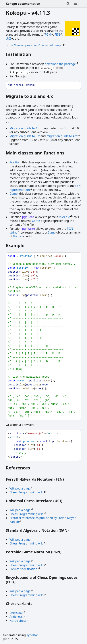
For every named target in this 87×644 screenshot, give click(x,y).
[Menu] (78, 4)
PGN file (64, 217)
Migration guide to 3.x (25, 136)
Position (15, 162)
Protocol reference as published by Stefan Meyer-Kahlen (43, 520)
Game (14, 194)
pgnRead (28, 217)
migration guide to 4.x (62, 136)
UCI (8, 39)
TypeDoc (32, 635)
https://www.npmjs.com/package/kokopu (34, 45)
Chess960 (16, 613)
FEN (57, 35)
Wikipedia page (20, 488)
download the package (60, 64)
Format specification (23, 569)
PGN (48, 35)
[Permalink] (35, 55)
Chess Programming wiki (27, 492)
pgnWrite (28, 229)
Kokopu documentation (23, 4)
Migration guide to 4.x (25, 128)
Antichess (16, 617)
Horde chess (18, 621)
